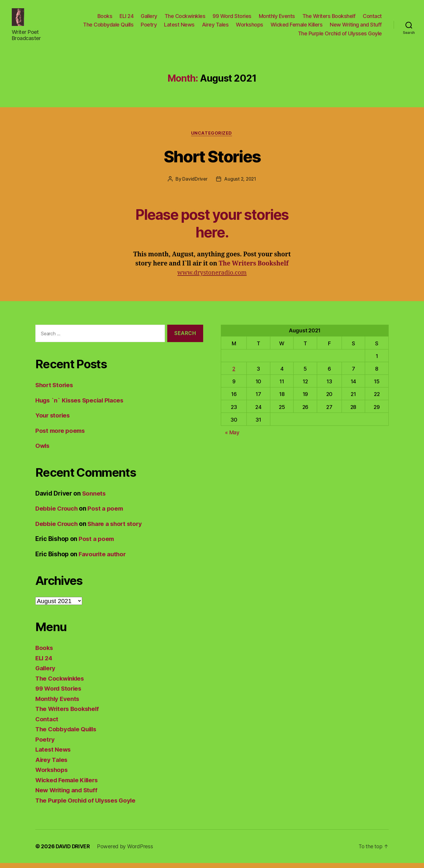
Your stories (53, 420)
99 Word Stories (232, 18)
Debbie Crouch (57, 513)
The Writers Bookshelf (329, 18)
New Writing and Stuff (356, 27)
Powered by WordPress (126, 851)
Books (105, 18)
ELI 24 (126, 18)
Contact (372, 18)
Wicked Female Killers (297, 27)
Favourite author (103, 559)
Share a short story (117, 528)
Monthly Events (277, 18)
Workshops (250, 27)
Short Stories (212, 160)
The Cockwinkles (185, 18)
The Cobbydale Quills (108, 27)
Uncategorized (212, 138)
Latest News (179, 27)
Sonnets (94, 498)
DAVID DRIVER (73, 851)
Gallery (149, 18)
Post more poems (61, 435)
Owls (43, 451)
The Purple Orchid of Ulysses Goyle (340, 36)
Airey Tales (215, 27)
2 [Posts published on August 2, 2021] (234, 374)
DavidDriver (194, 184)
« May (232, 437)
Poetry (149, 27)
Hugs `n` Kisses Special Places (81, 405)
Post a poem (107, 513)
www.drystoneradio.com (212, 278)
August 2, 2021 (240, 184)
